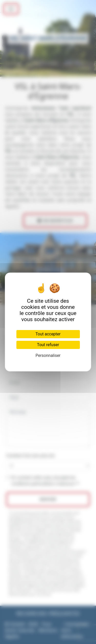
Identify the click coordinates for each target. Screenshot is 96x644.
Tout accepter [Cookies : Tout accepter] (48, 334)
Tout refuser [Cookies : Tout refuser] (48, 345)
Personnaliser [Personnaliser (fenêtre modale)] (48, 355)
